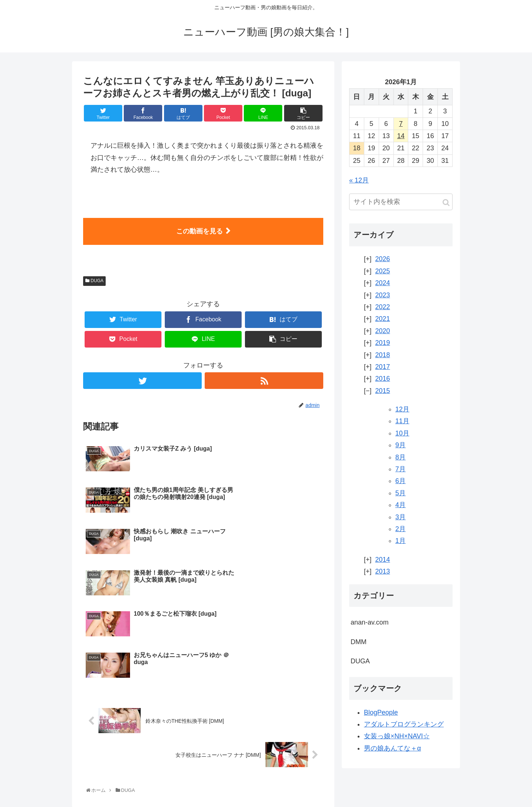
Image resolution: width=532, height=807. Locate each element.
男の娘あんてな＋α (392, 748)
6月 (400, 481)
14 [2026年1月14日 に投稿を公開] (401, 136)
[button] (446, 203)
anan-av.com (370, 622)
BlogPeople (381, 712)
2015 (383, 391)
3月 (400, 517)
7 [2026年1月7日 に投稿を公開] (401, 124)
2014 (383, 560)
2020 (383, 331)
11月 (402, 421)
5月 (400, 493)
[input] (401, 202)
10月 (402, 433)
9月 (400, 445)
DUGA (94, 281)
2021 (383, 319)
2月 (400, 529)
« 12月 (359, 180)
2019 (383, 343)
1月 (400, 541)
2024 (383, 283)
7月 (400, 469)
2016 (383, 379)
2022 (383, 307)
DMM (359, 642)
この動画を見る (199, 231)
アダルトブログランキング (404, 724)
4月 (400, 505)
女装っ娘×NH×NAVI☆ (397, 736)
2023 (383, 295)
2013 (383, 571)
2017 (383, 367)
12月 (402, 409)
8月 (400, 457)
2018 (383, 355)
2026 (383, 259)
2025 (383, 271)
